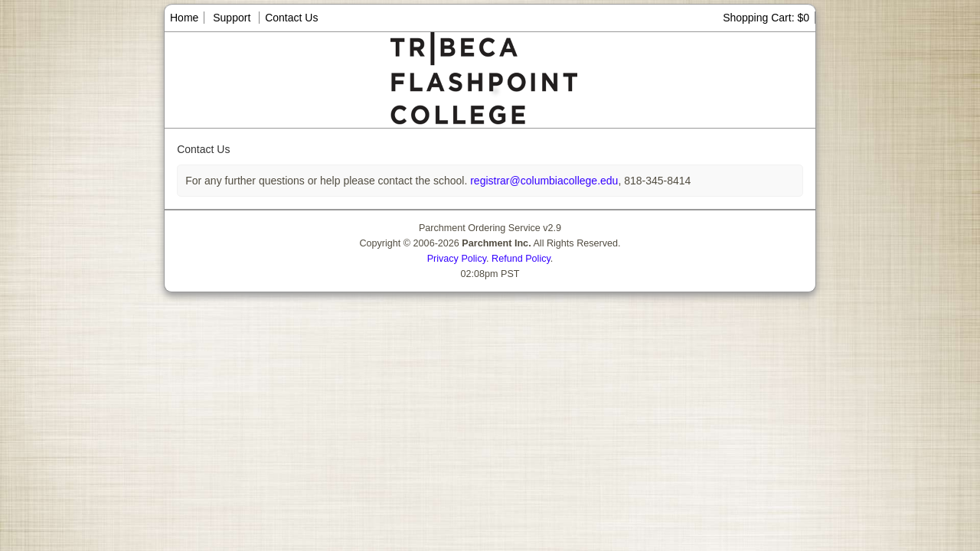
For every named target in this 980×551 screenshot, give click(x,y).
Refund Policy (521, 259)
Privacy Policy (457, 259)
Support (232, 18)
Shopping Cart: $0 (766, 18)
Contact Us (291, 18)
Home (184, 18)
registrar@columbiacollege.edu (542, 181)
